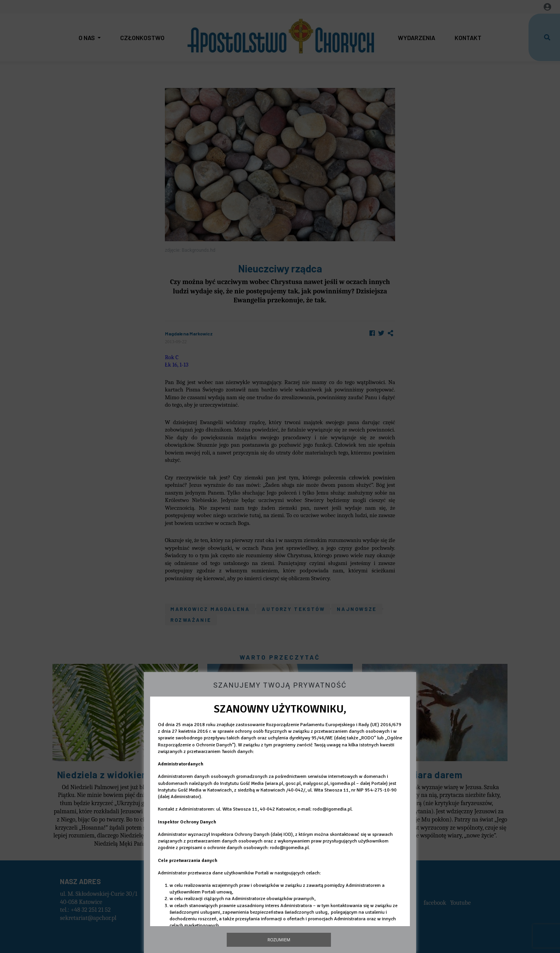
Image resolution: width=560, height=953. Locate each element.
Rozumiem (279, 940)
